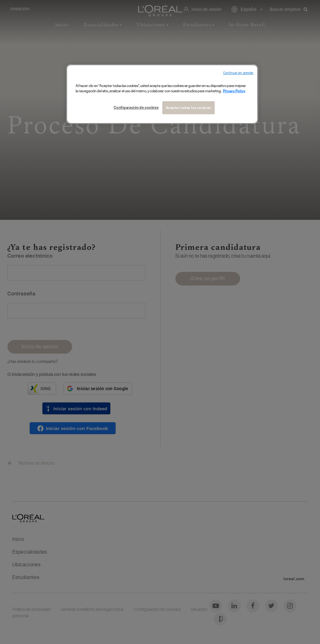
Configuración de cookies (136, 107)
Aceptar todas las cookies (188, 108)
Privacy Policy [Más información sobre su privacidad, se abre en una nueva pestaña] (234, 91)
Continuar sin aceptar (238, 73)
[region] (162, 94)
